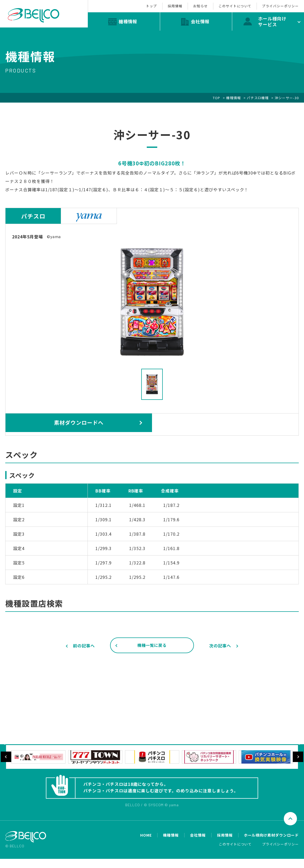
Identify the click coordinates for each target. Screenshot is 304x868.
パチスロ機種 (258, 98)
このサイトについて (227, 5)
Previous (6, 763)
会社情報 (198, 844)
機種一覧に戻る (152, 646)
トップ (128, 5)
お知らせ (187, 5)
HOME (146, 844)
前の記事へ (84, 646)
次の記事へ (220, 646)
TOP (216, 98)
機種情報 (234, 98)
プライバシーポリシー (278, 5)
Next (298, 763)
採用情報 (157, 5)
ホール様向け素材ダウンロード (271, 844)
